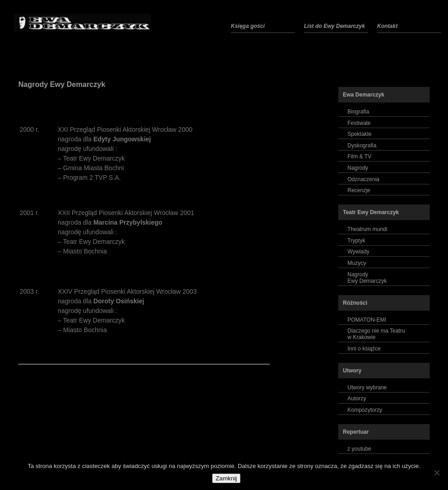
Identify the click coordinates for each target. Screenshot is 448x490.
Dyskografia (362, 145)
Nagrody (358, 168)
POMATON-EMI (367, 320)
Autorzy (357, 398)
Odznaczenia (363, 179)
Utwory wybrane (367, 388)
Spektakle (360, 134)
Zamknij (227, 478)
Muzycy (357, 263)
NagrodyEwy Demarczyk (367, 278)
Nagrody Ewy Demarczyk (62, 84)
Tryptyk (356, 241)
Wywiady (358, 252)
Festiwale (359, 123)
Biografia (358, 112)
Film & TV (359, 156)
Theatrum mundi (367, 229)
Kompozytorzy (365, 410)
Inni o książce (364, 349)
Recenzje (359, 190)
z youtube (359, 449)
